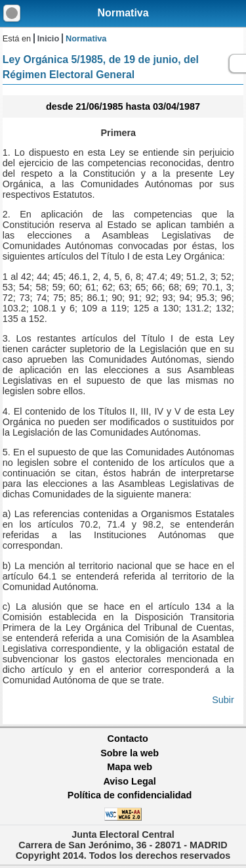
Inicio (48, 38)
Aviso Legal (129, 781)
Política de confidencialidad (130, 795)
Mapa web (130, 767)
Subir (223, 700)
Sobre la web (130, 753)
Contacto (128, 739)
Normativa (123, 13)
